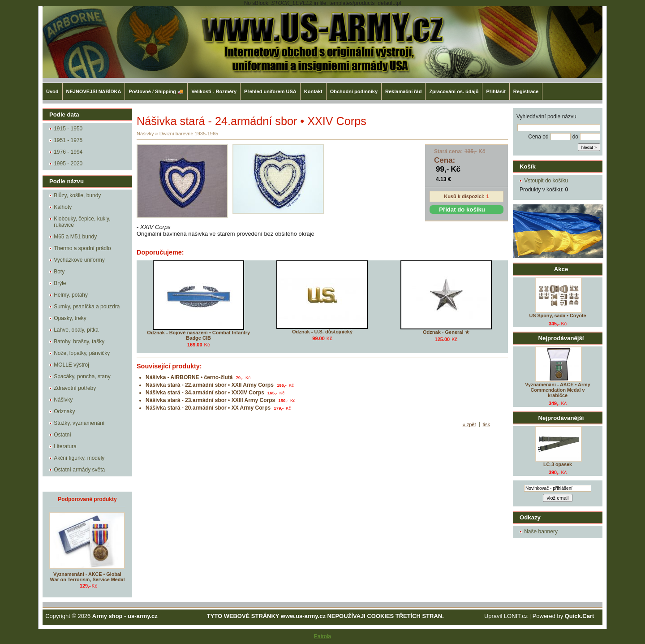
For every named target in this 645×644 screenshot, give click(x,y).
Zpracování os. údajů (454, 91)
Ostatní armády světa (79, 470)
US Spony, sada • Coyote (557, 316)
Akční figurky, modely (79, 458)
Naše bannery (541, 532)
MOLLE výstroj (71, 365)
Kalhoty (63, 207)
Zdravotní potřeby (75, 388)
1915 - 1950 (68, 129)
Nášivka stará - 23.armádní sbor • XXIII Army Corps (210, 400)
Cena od (538, 137)
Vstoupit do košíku (546, 181)
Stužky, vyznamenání (79, 423)
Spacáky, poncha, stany (82, 376)
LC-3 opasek (558, 464)
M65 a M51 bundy (75, 237)
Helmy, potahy (71, 295)
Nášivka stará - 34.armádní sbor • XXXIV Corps (205, 393)
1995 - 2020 (68, 164)
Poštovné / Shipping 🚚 (156, 91)
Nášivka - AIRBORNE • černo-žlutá (189, 377)
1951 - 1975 (68, 140)
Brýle (60, 283)
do (575, 137)
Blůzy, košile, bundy (77, 195)
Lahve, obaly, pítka (76, 330)
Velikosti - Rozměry (214, 91)
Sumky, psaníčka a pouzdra (87, 307)
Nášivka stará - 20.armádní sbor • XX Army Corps (208, 408)
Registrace (526, 91)
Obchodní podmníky (354, 91)
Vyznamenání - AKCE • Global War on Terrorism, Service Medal (88, 577)
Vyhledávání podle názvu (546, 117)
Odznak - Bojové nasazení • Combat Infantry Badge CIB (198, 335)
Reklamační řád (403, 91)
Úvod (52, 91)
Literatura (65, 446)
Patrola (322, 636)
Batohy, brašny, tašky (79, 341)
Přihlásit (496, 91)
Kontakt (313, 91)
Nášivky (63, 400)
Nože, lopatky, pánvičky (82, 353)
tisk (487, 424)
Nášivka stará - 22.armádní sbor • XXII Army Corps (210, 385)
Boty (59, 272)
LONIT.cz (516, 616)
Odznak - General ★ (446, 332)
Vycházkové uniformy (79, 260)
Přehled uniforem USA (270, 91)
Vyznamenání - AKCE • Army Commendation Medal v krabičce (557, 390)
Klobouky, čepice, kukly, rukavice (82, 222)
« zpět (469, 424)
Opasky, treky (70, 318)
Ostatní (62, 435)
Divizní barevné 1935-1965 (189, 134)
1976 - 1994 (68, 152)
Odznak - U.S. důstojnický (322, 332)
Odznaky (64, 411)
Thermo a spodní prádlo (82, 248)
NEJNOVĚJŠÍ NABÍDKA (94, 91)
